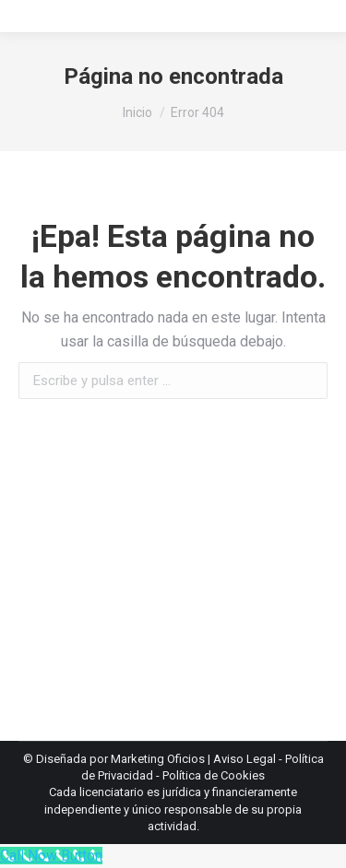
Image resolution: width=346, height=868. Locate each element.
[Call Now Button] (51, 856)
